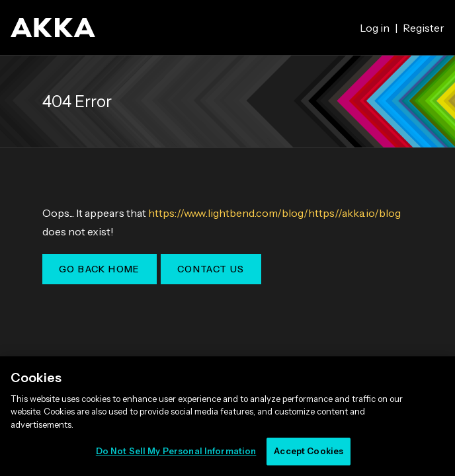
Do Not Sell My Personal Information (176, 451)
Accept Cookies (309, 451)
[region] (227, 416)
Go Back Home (100, 269)
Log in (375, 28)
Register (424, 28)
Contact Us (211, 269)
